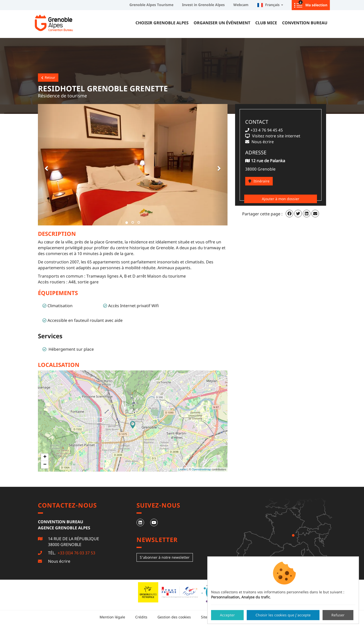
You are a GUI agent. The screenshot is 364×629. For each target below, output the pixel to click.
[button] (45, 165)
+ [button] (45, 457)
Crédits (141, 617)
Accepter (227, 615)
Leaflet (182, 469)
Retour (48, 77)
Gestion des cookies (174, 617)
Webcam (241, 5)
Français (270, 5)
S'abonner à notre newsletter (165, 557)
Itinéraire (259, 181)
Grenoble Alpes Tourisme (151, 5)
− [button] (45, 465)
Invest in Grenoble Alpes (203, 5)
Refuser (338, 615)
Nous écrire (59, 561)
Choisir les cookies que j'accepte (283, 615)
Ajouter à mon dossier (281, 199)
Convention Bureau (305, 23)
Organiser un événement (222, 23)
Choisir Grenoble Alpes (162, 23)
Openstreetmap (201, 469)
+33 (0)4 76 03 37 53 (76, 553)
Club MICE (266, 23)
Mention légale (112, 617)
